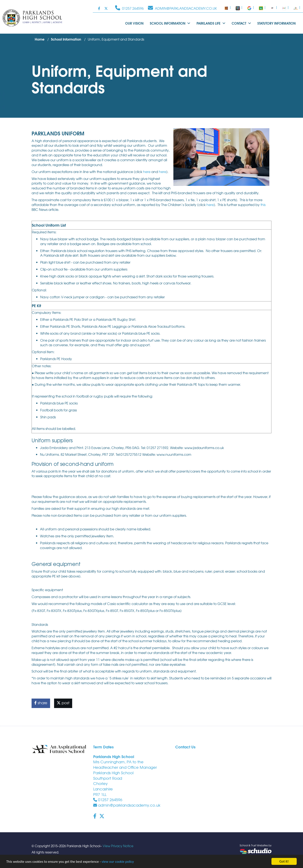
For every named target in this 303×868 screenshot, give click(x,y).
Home (40, 39)
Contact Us (185, 747)
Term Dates (103, 747)
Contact (241, 23)
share (41, 703)
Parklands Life (211, 23)
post (63, 703)
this (263, 205)
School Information (170, 23)
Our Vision (134, 23)
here (147, 172)
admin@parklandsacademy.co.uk (127, 805)
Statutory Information (276, 23)
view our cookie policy (118, 862)
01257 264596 (108, 800)
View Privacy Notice (118, 846)
